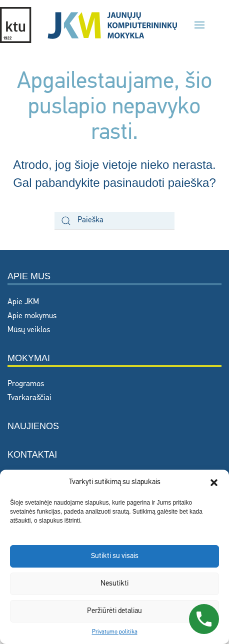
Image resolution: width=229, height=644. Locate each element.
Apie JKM (23, 302)
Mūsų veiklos (29, 330)
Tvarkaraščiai (29, 398)
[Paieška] (114, 221)
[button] (214, 483)
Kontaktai (32, 455)
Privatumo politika (115, 632)
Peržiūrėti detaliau (114, 611)
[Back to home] (88, 25)
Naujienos (33, 426)
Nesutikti (114, 584)
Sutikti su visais (115, 556)
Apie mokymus (32, 316)
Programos (26, 384)
